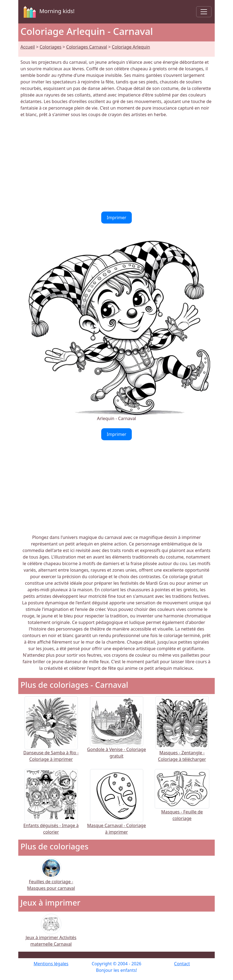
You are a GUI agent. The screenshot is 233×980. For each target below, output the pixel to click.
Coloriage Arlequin (131, 47)
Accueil (28, 47)
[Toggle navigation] (204, 12)
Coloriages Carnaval (87, 47)
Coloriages (50, 47)
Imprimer (117, 218)
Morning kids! (48, 12)
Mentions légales (51, 964)
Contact (182, 964)
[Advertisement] (117, 165)
